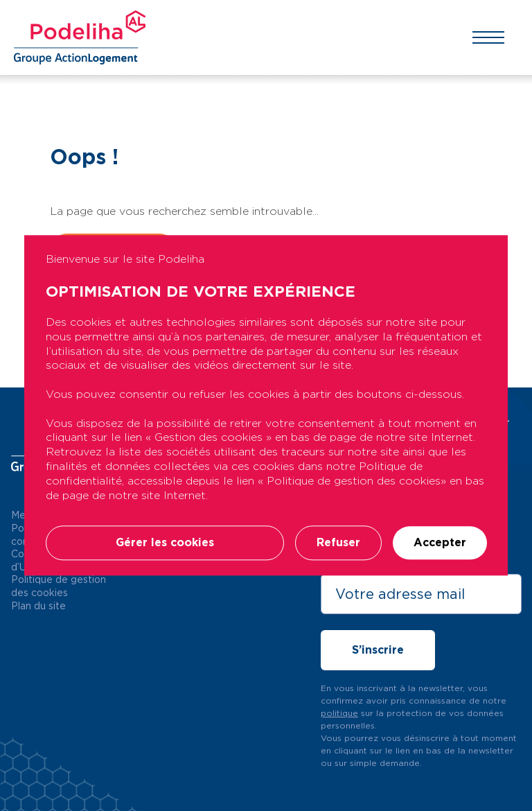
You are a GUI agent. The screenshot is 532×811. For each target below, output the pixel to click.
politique (339, 713)
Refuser (338, 543)
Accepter (440, 543)
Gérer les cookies (165, 543)
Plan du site (38, 606)
